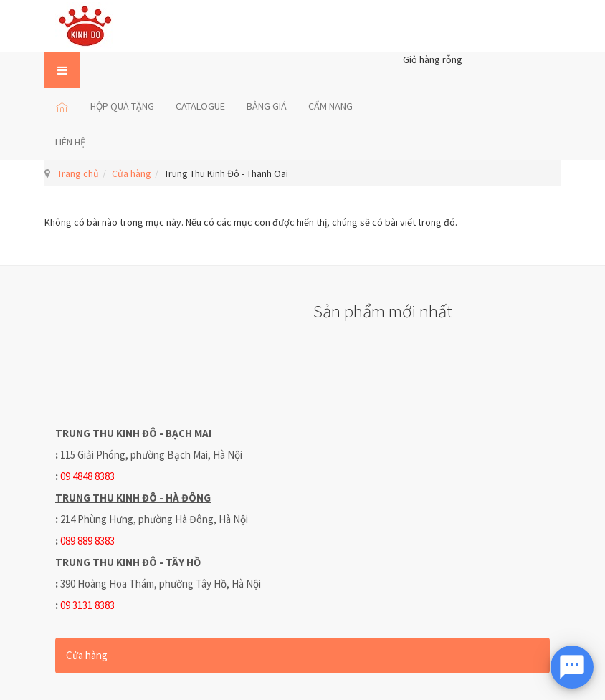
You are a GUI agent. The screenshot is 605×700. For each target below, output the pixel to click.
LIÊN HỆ (70, 142)
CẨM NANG (330, 106)
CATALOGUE (200, 106)
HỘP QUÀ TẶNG (122, 106)
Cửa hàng (132, 173)
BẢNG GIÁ (267, 106)
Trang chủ (78, 173)
